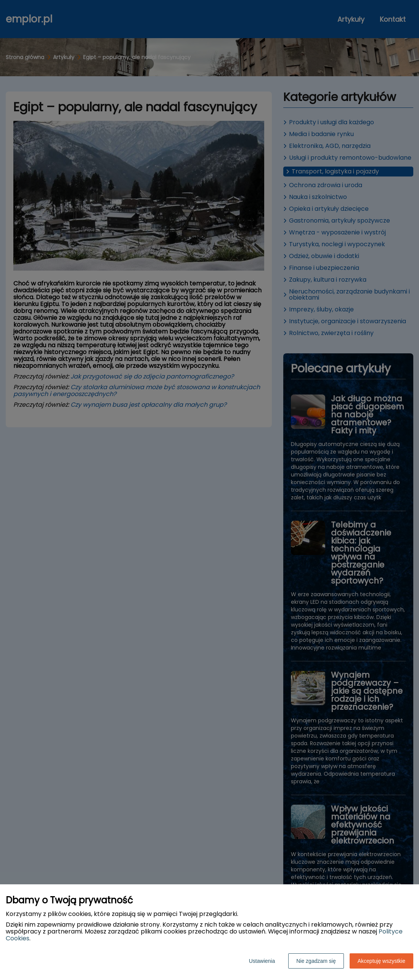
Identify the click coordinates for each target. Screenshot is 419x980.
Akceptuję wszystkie (381, 961)
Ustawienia (262, 961)
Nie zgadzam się (316, 961)
